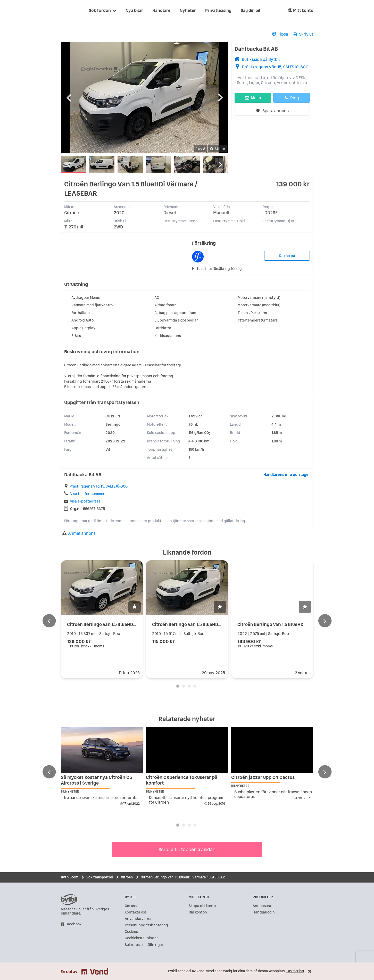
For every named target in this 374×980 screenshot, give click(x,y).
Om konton (198, 912)
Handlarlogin (264, 912)
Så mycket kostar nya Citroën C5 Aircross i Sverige (97, 780)
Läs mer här (295, 971)
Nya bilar (134, 10)
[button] (135, 607)
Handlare (161, 10)
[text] (67, 10)
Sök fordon (100, 10)
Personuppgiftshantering (146, 925)
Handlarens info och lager (287, 475)
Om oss (131, 906)
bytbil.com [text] (69, 900)
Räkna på (287, 256)
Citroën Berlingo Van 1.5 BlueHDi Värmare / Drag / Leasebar (298, 624)
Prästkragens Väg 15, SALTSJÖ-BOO (275, 67)
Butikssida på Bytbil (261, 59)
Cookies (131, 932)
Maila (253, 98)
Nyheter (188, 10)
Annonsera (262, 906)
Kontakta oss (136, 912)
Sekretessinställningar (144, 945)
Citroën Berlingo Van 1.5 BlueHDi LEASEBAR (112, 624)
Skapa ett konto (202, 906)
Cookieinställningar (141, 938)
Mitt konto (301, 10)
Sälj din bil (251, 10)
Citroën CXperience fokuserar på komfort (182, 780)
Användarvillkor (138, 919)
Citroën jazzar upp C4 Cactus (263, 777)
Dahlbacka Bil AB (256, 49)
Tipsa (280, 34)
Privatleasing (218, 10)
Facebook (74, 924)
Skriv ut (304, 34)
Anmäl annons (79, 533)
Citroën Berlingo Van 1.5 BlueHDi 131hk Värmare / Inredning (213, 624)
